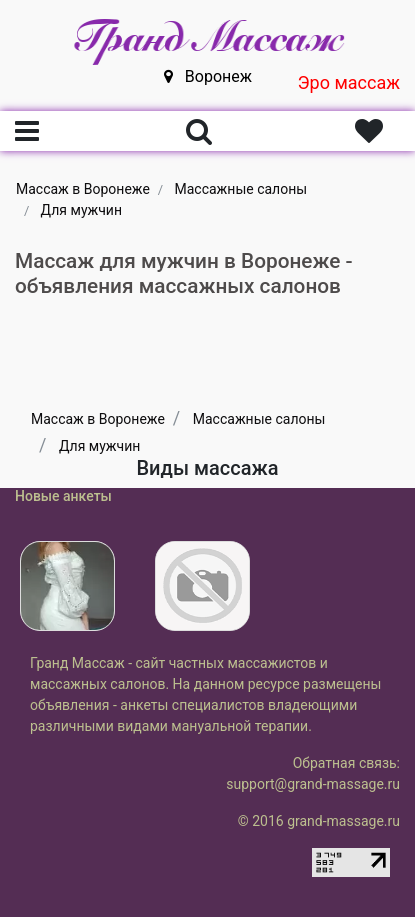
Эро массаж (348, 82)
